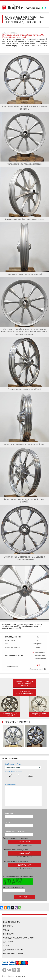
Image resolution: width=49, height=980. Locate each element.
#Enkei (36, 35)
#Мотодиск (7, 35)
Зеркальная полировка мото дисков (40, 655)
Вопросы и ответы (13, 954)
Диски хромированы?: (15, 772)
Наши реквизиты (12, 922)
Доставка (8, 942)
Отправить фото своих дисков (15, 838)
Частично (29, 776)
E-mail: (8, 822)
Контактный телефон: (15, 831)
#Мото (16, 35)
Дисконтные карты (13, 950)
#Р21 (41, 35)
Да (19, 776)
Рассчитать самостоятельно (24, 693)
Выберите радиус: (13, 764)
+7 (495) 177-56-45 (33, 8)
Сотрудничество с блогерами (19, 938)
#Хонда (5, 37)
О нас (6, 930)
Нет (10, 776)
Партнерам (9, 934)
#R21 (22, 35)
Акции (6, 946)
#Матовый (21, 37)
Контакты (8, 926)
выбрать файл (24, 842)
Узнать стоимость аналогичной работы (24, 683)
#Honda (29, 35)
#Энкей (12, 37)
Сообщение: (10, 785)
